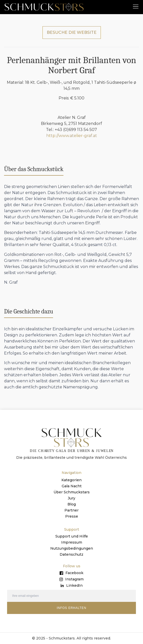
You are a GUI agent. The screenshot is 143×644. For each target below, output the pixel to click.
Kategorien (71, 480)
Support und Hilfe (72, 536)
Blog (72, 504)
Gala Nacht (72, 486)
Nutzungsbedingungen (72, 548)
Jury (71, 498)
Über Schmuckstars (72, 492)
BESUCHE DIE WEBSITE (72, 32)
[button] (136, 6)
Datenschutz (71, 554)
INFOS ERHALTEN (71, 608)
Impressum (72, 542)
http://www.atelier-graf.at (72, 136)
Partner (71, 510)
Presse (72, 516)
